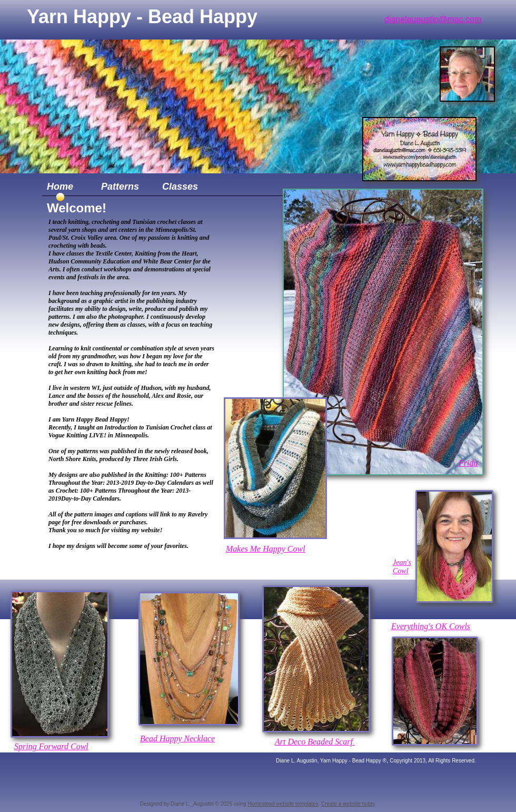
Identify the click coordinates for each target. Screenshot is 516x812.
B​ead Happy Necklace (177, 738)
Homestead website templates (283, 804)
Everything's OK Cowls (431, 626)
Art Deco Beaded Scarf (315, 742)
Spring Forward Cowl (51, 746)
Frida (468, 463)
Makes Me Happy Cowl (266, 549)
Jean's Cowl (402, 567)
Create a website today (348, 804)
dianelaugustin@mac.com (433, 19)
